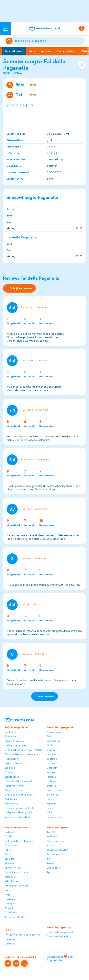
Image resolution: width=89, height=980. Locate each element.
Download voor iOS (57, 937)
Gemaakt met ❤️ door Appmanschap (60, 959)
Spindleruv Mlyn (13, 868)
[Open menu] (5, 29)
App (49, 872)
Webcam (46, 51)
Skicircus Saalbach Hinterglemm (22, 754)
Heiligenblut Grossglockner (19, 813)
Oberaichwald (12, 846)
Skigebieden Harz (14, 790)
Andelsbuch (11, 799)
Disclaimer (10, 939)
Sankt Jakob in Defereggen (19, 841)
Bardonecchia (12, 777)
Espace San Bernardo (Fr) (19, 808)
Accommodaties (56, 855)
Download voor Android (60, 932)
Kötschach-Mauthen (15, 917)
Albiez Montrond (14, 786)
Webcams (52, 837)
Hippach (51, 804)
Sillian (50, 737)
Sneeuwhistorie (66, 51)
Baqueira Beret (55, 817)
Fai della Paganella (21, 238)
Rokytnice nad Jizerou (17, 872)
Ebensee (51, 786)
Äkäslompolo (54, 732)
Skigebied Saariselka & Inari (19, 795)
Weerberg (10, 837)
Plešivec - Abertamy (15, 745)
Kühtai (8, 850)
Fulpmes (51, 754)
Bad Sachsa (11, 832)
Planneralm (10, 737)
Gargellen (52, 768)
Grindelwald (11, 913)
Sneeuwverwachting (57, 850)
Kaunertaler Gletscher (16, 886)
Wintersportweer (56, 841)
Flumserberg (11, 804)
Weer (32, 51)
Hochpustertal (12, 759)
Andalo (12, 209)
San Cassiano (54, 741)
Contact (9, 944)
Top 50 (51, 832)
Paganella (48, 197)
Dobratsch (52, 781)
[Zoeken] (49, 41)
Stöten (8, 855)
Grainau (51, 750)
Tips (49, 859)
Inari (7, 890)
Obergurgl (10, 904)
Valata (50, 813)
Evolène (51, 763)
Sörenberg (53, 799)
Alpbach (9, 908)
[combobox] (49, 41)
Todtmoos (10, 732)
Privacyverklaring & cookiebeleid (22, 935)
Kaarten (51, 846)
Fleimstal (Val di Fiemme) (18, 781)
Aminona (51, 777)
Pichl (49, 745)
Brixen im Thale (55, 790)
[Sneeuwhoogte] (44, 29)
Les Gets (9, 859)
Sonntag (9, 772)
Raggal (8, 895)
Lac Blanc (10, 768)
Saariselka (10, 877)
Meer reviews (44, 696)
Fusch (50, 808)
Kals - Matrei (11, 881)
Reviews (51, 863)
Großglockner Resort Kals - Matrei (23, 750)
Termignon (53, 795)
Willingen (52, 772)
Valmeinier (10, 863)
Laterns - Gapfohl (14, 763)
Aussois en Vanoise (14, 741)
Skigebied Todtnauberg (18, 817)
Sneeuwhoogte (14, 51)
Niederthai (10, 899)
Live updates (54, 868)
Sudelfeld (52, 759)
